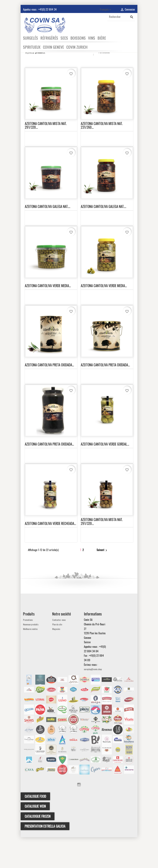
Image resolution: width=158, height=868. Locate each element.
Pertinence (115, 83)
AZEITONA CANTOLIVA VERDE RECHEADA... (50, 554)
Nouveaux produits (31, 655)
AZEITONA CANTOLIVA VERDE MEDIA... (48, 316)
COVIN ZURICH (77, 47)
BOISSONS (78, 38)
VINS (92, 38)
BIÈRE (102, 38)
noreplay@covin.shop (93, 700)
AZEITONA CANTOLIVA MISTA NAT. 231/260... (102, 156)
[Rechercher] (121, 17)
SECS (64, 38)
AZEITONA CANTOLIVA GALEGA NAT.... (48, 237)
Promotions (28, 651)
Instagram (79, 815)
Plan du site (57, 655)
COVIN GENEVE (53, 47)
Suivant (102, 581)
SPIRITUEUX (32, 47)
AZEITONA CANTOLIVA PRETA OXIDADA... (49, 396)
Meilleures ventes (30, 660)
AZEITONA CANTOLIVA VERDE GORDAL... (105, 475)
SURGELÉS (30, 38)
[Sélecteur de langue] (106, 10)
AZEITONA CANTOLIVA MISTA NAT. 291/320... (46, 156)
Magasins (56, 660)
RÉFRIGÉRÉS (49, 38)
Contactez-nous (59, 651)
